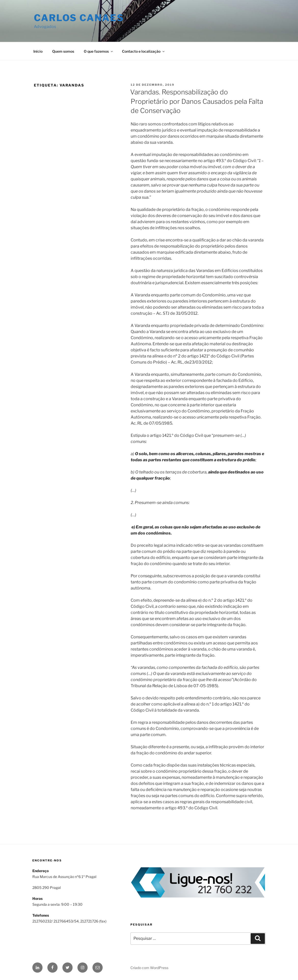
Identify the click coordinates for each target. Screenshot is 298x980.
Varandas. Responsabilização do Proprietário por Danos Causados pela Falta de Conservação (197, 101)
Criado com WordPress (149, 968)
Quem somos (63, 51)
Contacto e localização (144, 51)
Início (38, 51)
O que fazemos (99, 51)
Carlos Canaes (79, 18)
